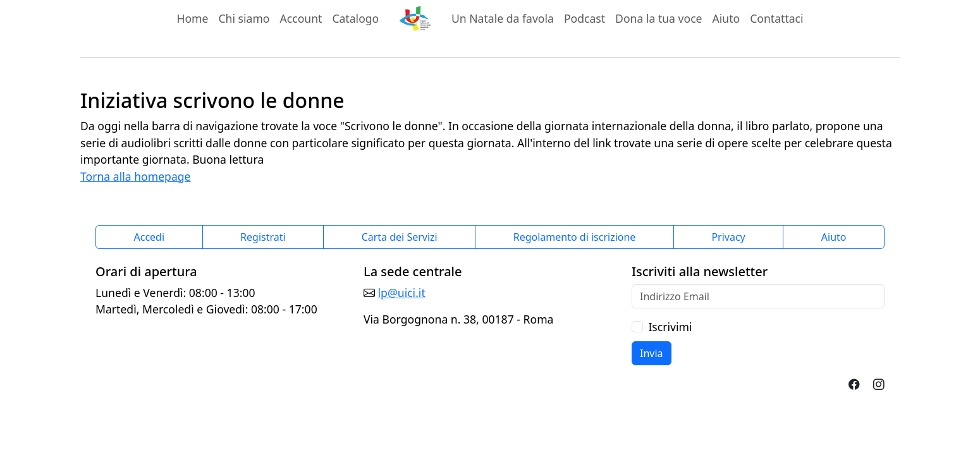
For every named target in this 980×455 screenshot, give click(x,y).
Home (192, 18)
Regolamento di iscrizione (575, 237)
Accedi (150, 237)
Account (301, 18)
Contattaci (776, 18)
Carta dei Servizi (400, 237)
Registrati (263, 237)
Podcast (585, 18)
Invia (652, 353)
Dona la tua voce (658, 18)
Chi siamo (244, 18)
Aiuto (726, 18)
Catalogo (355, 18)
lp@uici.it (402, 293)
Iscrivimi (670, 327)
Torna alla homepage (136, 176)
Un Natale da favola (503, 18)
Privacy (728, 237)
